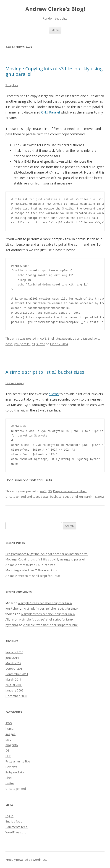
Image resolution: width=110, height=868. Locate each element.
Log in (9, 816)
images (10, 734)
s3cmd (41, 344)
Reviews (11, 767)
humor (10, 729)
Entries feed (14, 821)
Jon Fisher (12, 608)
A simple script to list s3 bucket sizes (45, 372)
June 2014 (12, 658)
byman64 (12, 625)
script (67, 497)
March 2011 (13, 679)
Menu (55, 30)
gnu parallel (22, 344)
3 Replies (12, 85)
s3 (33, 344)
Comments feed (17, 827)
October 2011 (15, 669)
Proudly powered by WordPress (26, 860)
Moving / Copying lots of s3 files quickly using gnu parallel (54, 71)
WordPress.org (16, 832)
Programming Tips (66, 491)
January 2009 (14, 690)
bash (9, 344)
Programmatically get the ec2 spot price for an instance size (47, 554)
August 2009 (14, 685)
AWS (43, 338)
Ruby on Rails (15, 772)
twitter (10, 783)
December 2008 (16, 696)
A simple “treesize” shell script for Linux (33, 576)
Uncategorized (66, 338)
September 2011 (17, 674)
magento (12, 745)
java (8, 739)
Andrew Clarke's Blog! (55, 9)
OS (50, 491)
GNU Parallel (50, 112)
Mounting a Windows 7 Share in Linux (31, 570)
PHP (8, 756)
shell (75, 497)
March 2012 (13, 663)
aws (96, 338)
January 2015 (14, 652)
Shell (51, 338)
